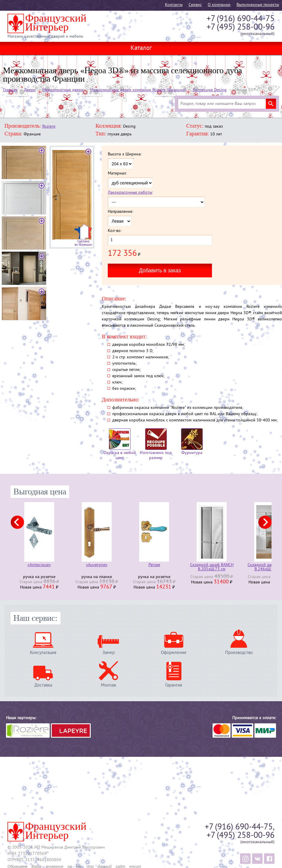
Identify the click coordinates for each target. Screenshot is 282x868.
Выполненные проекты (258, 5)
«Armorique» (39, 565)
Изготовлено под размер (156, 444)
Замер (109, 653)
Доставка (43, 685)
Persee (154, 565)
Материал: (117, 174)
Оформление (174, 653)
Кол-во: (115, 231)
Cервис (195, 5)
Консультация (43, 653)
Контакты (174, 5)
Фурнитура (192, 442)
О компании (219, 5)
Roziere (49, 127)
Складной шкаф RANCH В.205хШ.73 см (212, 567)
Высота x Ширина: (125, 155)
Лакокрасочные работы (130, 193)
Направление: (120, 212)
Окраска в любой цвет (120, 444)
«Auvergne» (97, 565)
